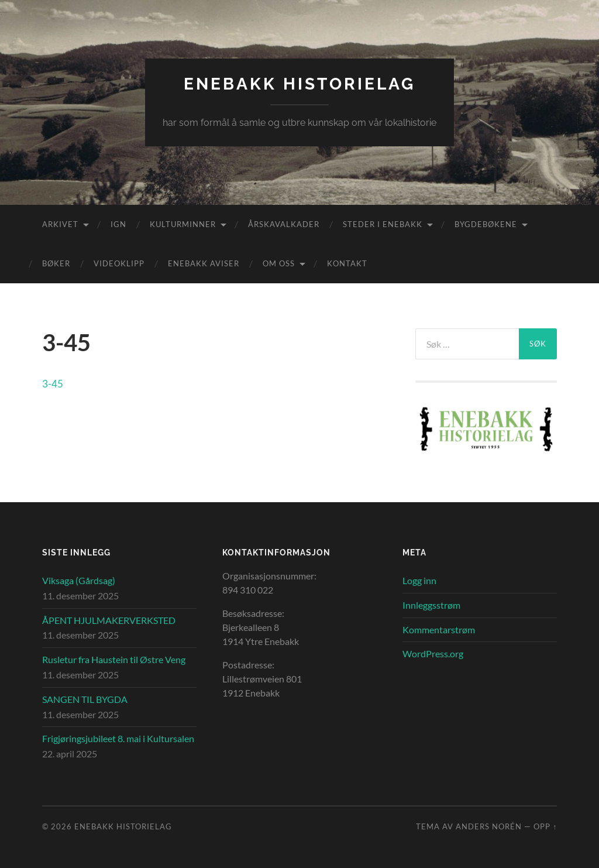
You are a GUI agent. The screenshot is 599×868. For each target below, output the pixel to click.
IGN (118, 224)
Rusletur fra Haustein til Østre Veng (114, 659)
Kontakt (347, 263)
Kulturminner (183, 224)
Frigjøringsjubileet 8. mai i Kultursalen (118, 738)
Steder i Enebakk (383, 224)
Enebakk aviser (204, 263)
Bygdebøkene (486, 224)
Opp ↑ (545, 826)
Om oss (279, 263)
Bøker (56, 263)
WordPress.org (433, 653)
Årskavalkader (284, 224)
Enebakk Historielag (299, 84)
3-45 (53, 384)
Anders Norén (489, 826)
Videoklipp (119, 263)
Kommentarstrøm (439, 629)
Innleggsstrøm (431, 605)
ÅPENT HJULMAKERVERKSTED (109, 620)
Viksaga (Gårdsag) (79, 580)
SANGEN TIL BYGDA (85, 699)
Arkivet (60, 224)
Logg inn (419, 580)
